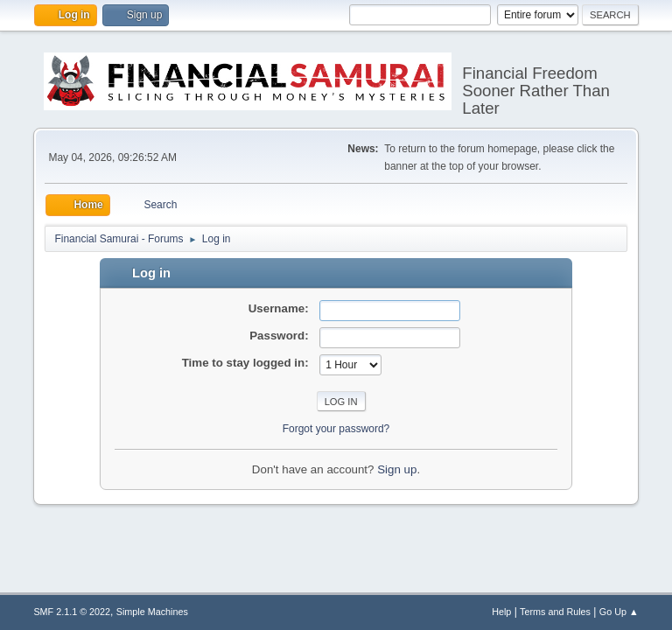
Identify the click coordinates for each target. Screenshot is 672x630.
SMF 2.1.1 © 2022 (72, 612)
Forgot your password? (336, 429)
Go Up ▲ (619, 612)
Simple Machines (152, 612)
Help (501, 612)
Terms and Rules (555, 612)
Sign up (397, 469)
